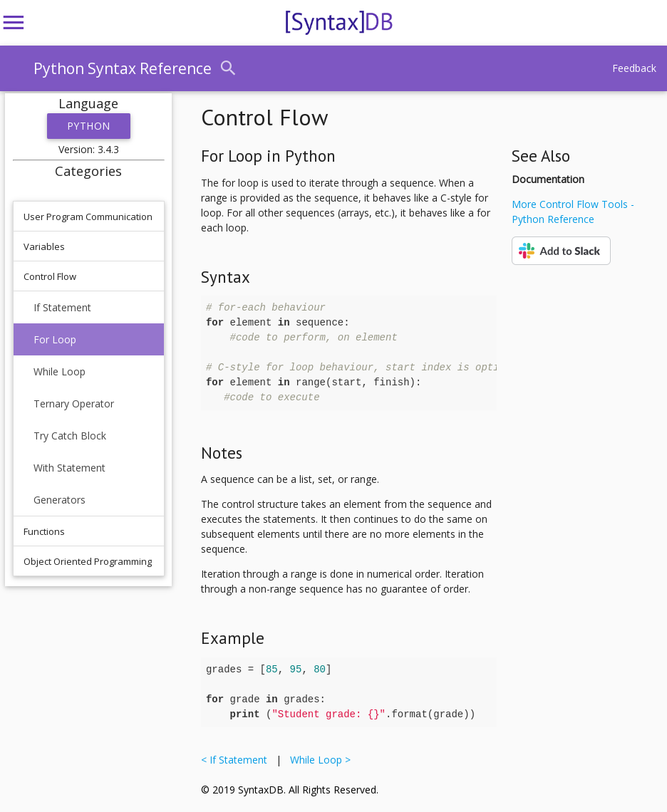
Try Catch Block (70, 436)
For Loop (55, 339)
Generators (60, 500)
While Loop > (317, 760)
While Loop (60, 371)
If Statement (62, 307)
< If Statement (237, 760)
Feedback (634, 68)
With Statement (69, 468)
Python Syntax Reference (123, 68)
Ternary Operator (74, 404)
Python (89, 126)
